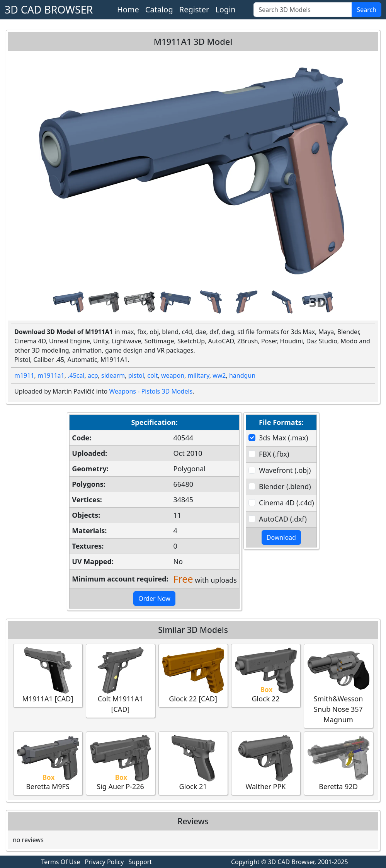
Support (140, 862)
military (198, 375)
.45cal (76, 375)
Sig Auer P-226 (121, 763)
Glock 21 (193, 763)
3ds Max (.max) (283, 438)
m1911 (24, 375)
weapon (173, 375)
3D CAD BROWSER (49, 9)
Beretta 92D (338, 763)
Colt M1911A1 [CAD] (121, 680)
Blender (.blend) (285, 486)
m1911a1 (51, 375)
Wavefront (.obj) (285, 470)
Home (128, 9)
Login (225, 9)
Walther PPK (266, 763)
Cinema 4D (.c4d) (287, 503)
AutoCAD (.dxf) (283, 519)
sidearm (113, 375)
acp (93, 375)
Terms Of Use (61, 862)
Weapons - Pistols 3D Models (151, 391)
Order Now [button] (154, 599)
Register (194, 9)
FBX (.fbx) (274, 454)
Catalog (159, 9)
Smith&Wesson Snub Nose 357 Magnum (338, 686)
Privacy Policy (104, 862)
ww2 (219, 375)
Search (366, 10)
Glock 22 (266, 675)
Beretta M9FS (48, 763)
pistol (136, 375)
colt (152, 375)
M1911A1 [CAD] (48, 675)
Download (281, 537)
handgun (242, 375)
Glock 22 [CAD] (193, 675)
